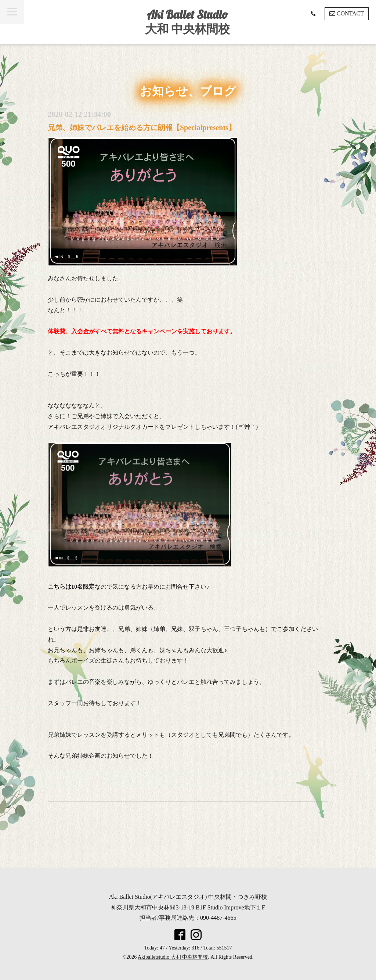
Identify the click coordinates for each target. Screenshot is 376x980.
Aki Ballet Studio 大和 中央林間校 (187, 21)
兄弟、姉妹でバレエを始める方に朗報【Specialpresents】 (142, 128)
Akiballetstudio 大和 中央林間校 (173, 957)
